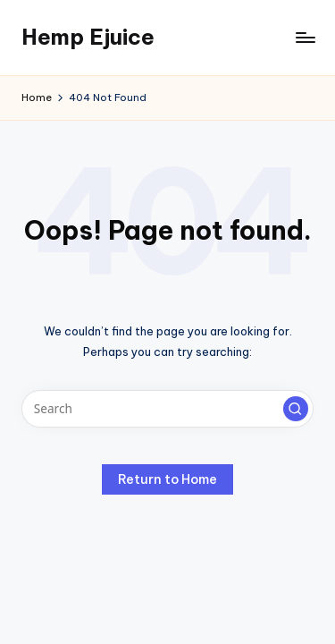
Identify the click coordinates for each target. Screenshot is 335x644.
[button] (296, 409)
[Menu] (305, 37)
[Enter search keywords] (167, 409)
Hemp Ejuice (88, 37)
